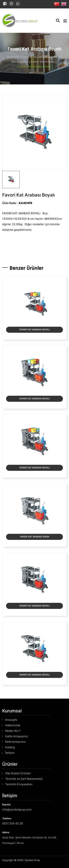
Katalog (10, 747)
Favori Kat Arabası (43, 62)
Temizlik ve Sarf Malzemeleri (40, 57)
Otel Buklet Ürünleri (18, 773)
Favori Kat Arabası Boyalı (34, 66)
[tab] (11, 180)
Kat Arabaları (20, 62)
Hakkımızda (13, 725)
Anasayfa (13, 57)
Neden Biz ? (13, 731)
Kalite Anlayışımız (17, 736)
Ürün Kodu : (10, 203)
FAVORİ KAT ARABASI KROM (35, 537)
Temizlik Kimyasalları (19, 784)
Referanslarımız (15, 742)
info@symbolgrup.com (17, 809)
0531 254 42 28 (13, 823)
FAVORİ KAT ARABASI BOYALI (34, 330)
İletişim (10, 753)
